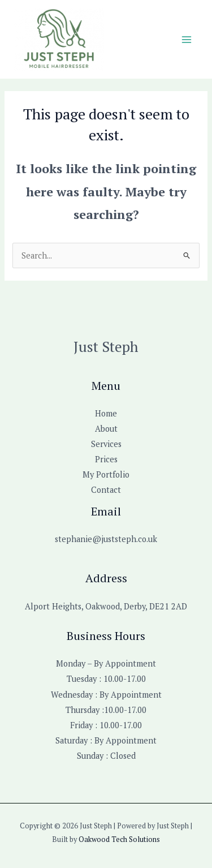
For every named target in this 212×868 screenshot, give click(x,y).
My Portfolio (106, 474)
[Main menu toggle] (187, 40)
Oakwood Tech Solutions (119, 839)
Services (106, 444)
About (106, 429)
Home (106, 413)
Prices (106, 459)
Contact (106, 490)
